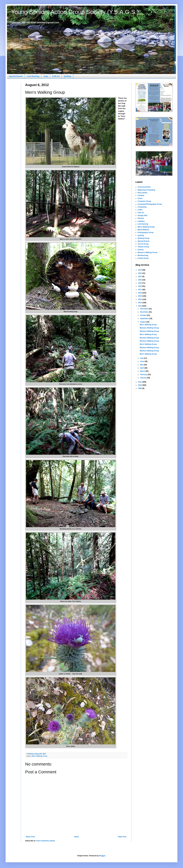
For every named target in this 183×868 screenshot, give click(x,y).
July (142, 358)
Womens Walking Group (149, 328)
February (144, 375)
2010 (140, 385)
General (141, 218)
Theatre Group (143, 247)
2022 (140, 273)
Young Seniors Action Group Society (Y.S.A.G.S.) (75, 12)
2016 (140, 293)
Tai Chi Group (143, 244)
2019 (140, 283)
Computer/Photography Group (150, 204)
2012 (140, 306)
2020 (140, 280)
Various (141, 250)
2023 (140, 270)
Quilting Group (144, 238)
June (142, 361)
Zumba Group (143, 258)
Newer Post (30, 837)
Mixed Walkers (143, 230)
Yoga (46, 76)
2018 (140, 286)
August (143, 322)
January (144, 378)
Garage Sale (142, 215)
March (143, 371)
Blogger (102, 856)
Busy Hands (142, 193)
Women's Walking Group (147, 252)
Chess (140, 198)
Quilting (67, 76)
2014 (140, 299)
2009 (140, 388)
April (142, 368)
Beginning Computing (146, 190)
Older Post (122, 837)
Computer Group (144, 201)
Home (76, 837)
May (142, 365)
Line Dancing (33, 76)
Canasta (141, 195)
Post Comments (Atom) (46, 841)
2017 (140, 290)
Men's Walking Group (40, 756)
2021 (140, 276)
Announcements (144, 187)
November (144, 312)
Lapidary (141, 221)
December (144, 309)
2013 (140, 303)
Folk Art (56, 76)
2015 (140, 296)
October (144, 315)
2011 (140, 382)
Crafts (140, 210)
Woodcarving (143, 255)
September (145, 319)
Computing (142, 207)
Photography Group (145, 232)
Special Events (16, 76)
